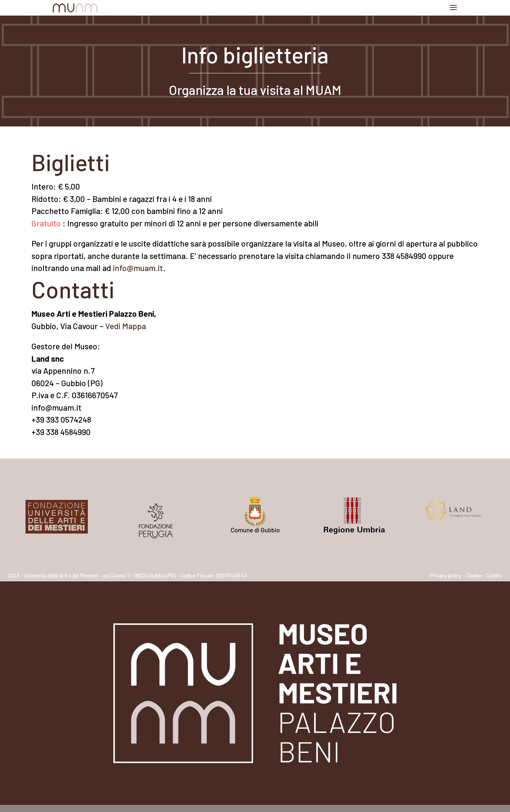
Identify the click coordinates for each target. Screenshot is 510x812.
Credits (494, 575)
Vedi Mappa (126, 326)
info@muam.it (138, 268)
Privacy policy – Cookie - (458, 575)
